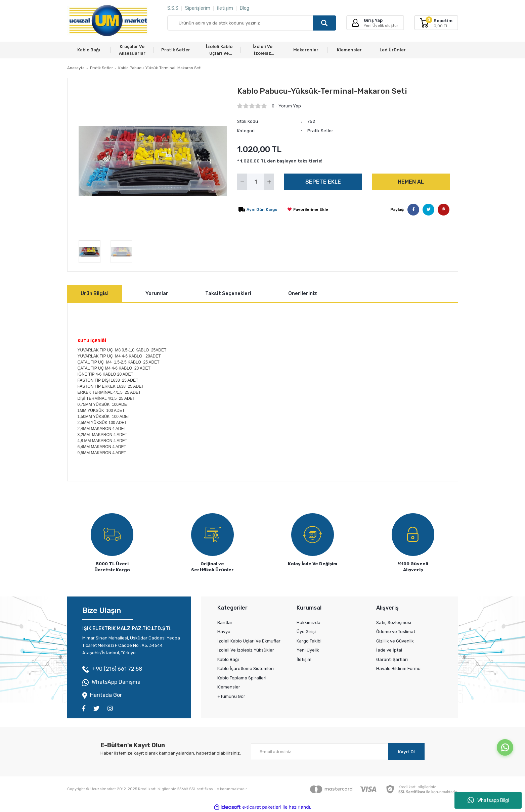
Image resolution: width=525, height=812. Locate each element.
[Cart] (436, 23)
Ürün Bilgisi (95, 293)
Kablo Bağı (228, 659)
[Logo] (108, 21)
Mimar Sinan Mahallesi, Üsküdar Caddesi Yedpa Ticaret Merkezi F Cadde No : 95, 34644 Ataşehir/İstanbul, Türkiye (131, 645)
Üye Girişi (306, 632)
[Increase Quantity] (269, 182)
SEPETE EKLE (323, 182)
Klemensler (229, 687)
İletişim (225, 8)
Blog (245, 8)
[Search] (252, 23)
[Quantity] (256, 182)
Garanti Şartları (392, 659)
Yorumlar (157, 293)
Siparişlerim (198, 8)
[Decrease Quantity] (242, 182)
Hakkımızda (309, 623)
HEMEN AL (411, 182)
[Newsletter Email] (338, 752)
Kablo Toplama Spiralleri (242, 678)
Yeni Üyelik (308, 650)
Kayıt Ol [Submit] (406, 752)
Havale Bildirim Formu (398, 668)
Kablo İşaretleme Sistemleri (246, 668)
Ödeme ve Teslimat (396, 632)
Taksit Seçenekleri (228, 293)
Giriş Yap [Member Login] (373, 20)
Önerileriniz (303, 293)
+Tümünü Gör (231, 696)
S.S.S (173, 8)
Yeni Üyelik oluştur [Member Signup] (381, 26)
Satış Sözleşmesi (394, 623)
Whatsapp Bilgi (488, 800)
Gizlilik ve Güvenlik (395, 641)
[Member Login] (355, 23)
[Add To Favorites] (308, 209)
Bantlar (225, 623)
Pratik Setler (320, 131)
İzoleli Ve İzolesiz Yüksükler (246, 650)
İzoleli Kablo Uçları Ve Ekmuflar (249, 641)
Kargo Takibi (309, 641)
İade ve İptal (389, 650)
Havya (224, 632)
